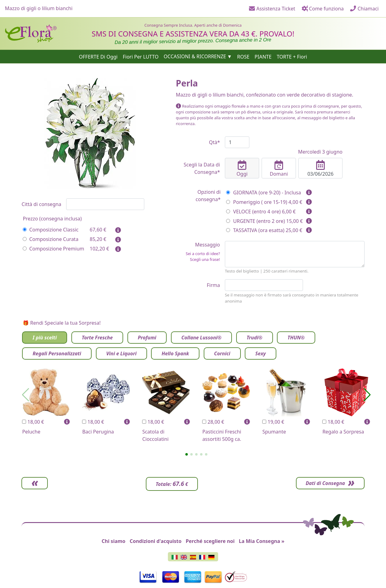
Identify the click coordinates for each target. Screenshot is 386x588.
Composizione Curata (50, 239)
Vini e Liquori (121, 353)
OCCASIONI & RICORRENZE (195, 56)
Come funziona (323, 9)
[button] (187, 454)
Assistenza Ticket (272, 9)
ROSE (243, 56)
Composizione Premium (53, 249)
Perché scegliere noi (210, 541)
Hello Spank (175, 353)
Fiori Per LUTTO (141, 56)
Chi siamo (114, 541)
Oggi (242, 169)
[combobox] (105, 204)
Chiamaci (364, 9)
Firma (213, 285)
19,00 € (273, 422)
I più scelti (45, 338)
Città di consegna (41, 204)
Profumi (147, 338)
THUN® (296, 338)
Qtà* (214, 142)
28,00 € (213, 422)
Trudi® (255, 338)
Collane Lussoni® (201, 338)
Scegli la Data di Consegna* (202, 168)
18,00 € (33, 422)
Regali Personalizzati (57, 353)
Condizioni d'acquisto (155, 541)
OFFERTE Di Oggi (98, 56)
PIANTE (263, 56)
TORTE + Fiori (292, 56)
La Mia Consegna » (262, 541)
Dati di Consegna (325, 483)
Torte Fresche (97, 338)
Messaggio (198, 252)
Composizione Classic (51, 230)
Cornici (222, 353)
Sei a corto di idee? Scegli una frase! (203, 256)
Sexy (260, 353)
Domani (279, 169)
